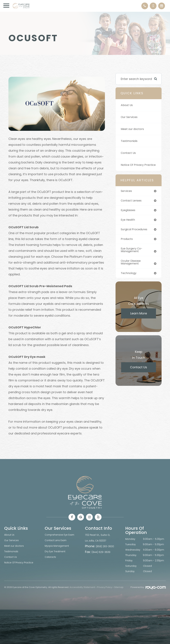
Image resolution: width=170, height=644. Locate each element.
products (127, 245)
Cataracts (51, 556)
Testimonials (130, 141)
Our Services (130, 117)
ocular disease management (132, 269)
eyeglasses (129, 216)
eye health (128, 225)
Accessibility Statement (82, 587)
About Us (127, 105)
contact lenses (132, 206)
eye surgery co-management (132, 256)
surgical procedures (135, 235)
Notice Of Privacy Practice (133, 167)
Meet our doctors (133, 129)
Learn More (139, 320)
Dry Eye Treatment (56, 551)
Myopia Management (58, 546)
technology (129, 280)
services (127, 196)
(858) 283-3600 (105, 546)
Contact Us (129, 153)
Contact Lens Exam (57, 540)
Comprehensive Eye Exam (61, 535)
